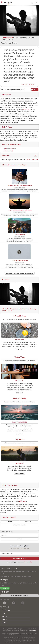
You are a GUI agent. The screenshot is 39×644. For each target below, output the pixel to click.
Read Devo (20, 350)
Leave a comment (32, 160)
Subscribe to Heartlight (19, 596)
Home (4, 622)
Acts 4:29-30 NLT (27, 85)
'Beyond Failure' (20, 340)
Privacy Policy (28, 562)
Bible (3, 613)
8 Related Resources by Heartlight (14, 165)
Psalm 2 (26, 110)
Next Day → (29, 522)
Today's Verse (19, 357)
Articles (4, 616)
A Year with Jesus (19, 316)
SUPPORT (4, 580)
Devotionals (6, 610)
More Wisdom (19, 473)
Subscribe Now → (19, 558)
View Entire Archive (19, 525)
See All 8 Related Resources (20, 273)
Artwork (4, 619)
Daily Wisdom (20, 439)
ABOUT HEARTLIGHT (9, 568)
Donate (5, 588)
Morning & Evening (19, 398)
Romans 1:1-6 (8, 151)
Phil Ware (23, 501)
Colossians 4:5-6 (19, 381)
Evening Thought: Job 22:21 (19, 422)
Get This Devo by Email (13, 90)
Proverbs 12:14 (20, 463)
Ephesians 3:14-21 (10, 149)
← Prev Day (10, 522)
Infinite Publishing (26, 576)
